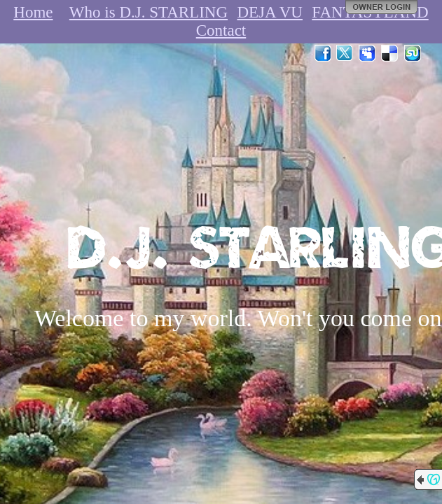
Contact (221, 30)
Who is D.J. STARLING (149, 12)
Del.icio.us (390, 53)
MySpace (368, 53)
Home (33, 12)
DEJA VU (270, 12)
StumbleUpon (413, 53)
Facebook (323, 53)
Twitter (345, 53)
